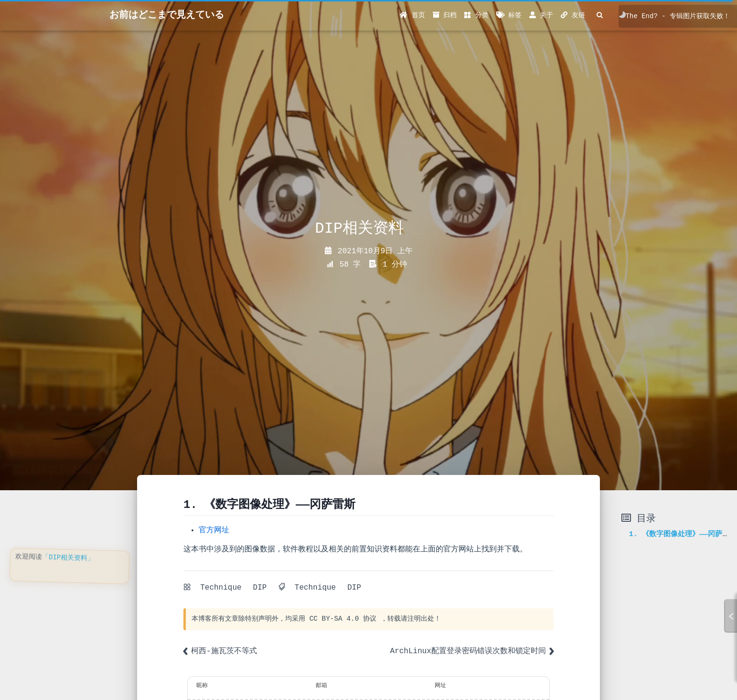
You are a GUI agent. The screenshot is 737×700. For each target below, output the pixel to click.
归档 (445, 15)
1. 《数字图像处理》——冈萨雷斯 (683, 534)
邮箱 (321, 686)
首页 (412, 15)
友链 (573, 15)
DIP (260, 588)
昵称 (202, 686)
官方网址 (214, 530)
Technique (221, 588)
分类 (476, 15)
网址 (440, 686)
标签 (509, 15)
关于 (541, 15)
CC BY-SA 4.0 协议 (343, 619)
